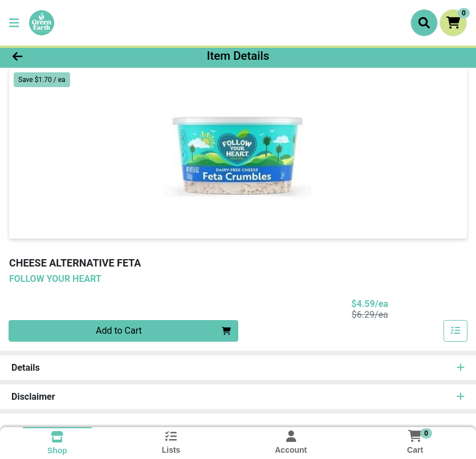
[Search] (424, 23)
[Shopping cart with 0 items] (453, 23)
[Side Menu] (14, 23)
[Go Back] (66, 56)
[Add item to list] (455, 331)
